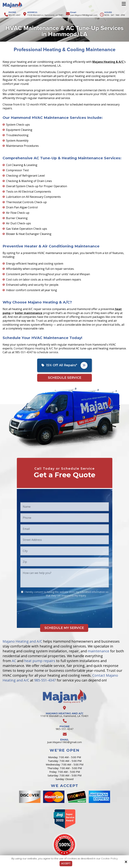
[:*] (22, 592)
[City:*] (65, 551)
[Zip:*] (65, 562)
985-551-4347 (14, 15)
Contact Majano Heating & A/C (34, 348)
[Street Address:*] (65, 540)
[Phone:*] (65, 518)
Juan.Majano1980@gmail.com (84, 15)
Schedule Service (65, 378)
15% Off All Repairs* (64, 365)
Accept (66, 863)
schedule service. (48, 352)
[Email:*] (65, 529)
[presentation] (47, 608)
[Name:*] (65, 507)
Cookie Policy (109, 859)
